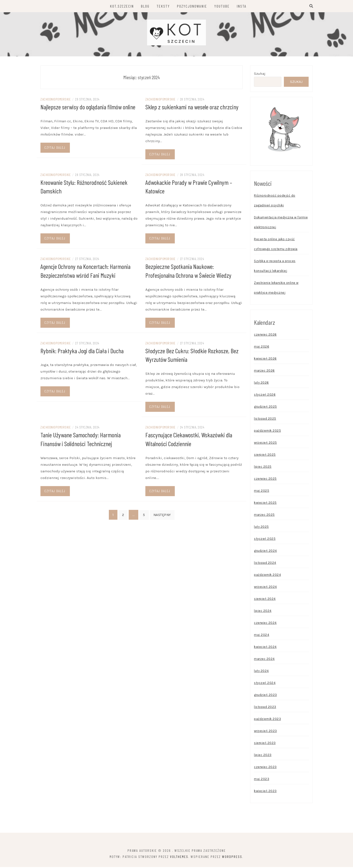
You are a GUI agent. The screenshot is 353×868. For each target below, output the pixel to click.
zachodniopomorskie (56, 100)
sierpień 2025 (265, 456)
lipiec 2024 (263, 612)
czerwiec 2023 (265, 768)
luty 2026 (261, 384)
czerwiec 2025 (265, 480)
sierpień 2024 (265, 600)
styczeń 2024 (265, 684)
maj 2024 (262, 636)
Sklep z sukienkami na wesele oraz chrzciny (192, 108)
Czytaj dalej (55, 148)
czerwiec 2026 (265, 335)
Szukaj (260, 75)
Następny (162, 514)
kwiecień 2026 (265, 359)
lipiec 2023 (263, 756)
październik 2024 (267, 576)
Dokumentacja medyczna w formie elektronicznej (281, 223)
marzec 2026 (264, 371)
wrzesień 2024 (265, 588)
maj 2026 (262, 347)
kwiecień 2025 (265, 504)
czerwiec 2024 (265, 624)
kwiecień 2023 (265, 792)
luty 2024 (261, 672)
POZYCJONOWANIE (192, 6)
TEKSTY (163, 6)
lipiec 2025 (263, 468)
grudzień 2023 (265, 696)
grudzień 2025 (265, 408)
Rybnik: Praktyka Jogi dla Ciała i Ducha (82, 351)
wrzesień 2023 (265, 732)
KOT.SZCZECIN (122, 6)
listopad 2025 (265, 420)
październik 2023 (267, 720)
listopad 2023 (265, 708)
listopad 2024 (265, 564)
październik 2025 (267, 432)
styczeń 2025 (265, 540)
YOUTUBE (222, 6)
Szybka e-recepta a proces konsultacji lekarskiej (275, 267)
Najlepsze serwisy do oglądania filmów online (88, 108)
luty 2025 (261, 528)
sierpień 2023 (265, 744)
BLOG (145, 6)
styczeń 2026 (265, 396)
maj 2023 (262, 780)
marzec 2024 (264, 660)
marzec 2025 (264, 516)
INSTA (242, 6)
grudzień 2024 (265, 552)
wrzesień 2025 (265, 444)
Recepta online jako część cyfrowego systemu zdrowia (276, 245)
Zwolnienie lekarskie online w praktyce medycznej (276, 289)
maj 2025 (262, 492)
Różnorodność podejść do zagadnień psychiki (275, 201)
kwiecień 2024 (265, 648)
